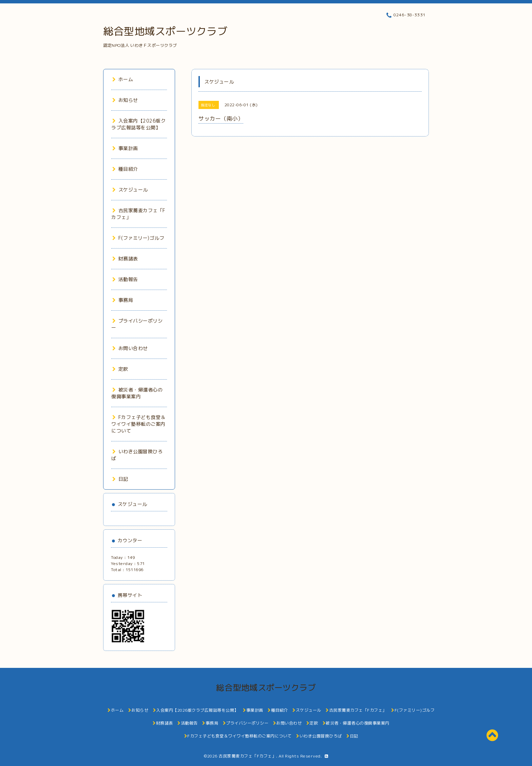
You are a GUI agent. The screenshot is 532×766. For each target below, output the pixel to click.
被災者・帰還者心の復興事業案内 (137, 393)
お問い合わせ (130, 348)
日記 (120, 479)
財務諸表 (125, 259)
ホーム (123, 79)
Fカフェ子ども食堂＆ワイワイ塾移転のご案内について (138, 424)
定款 (120, 369)
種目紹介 (125, 169)
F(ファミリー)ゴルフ (138, 238)
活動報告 (125, 279)
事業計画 (125, 148)
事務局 (123, 300)
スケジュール (130, 190)
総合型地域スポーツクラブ (165, 31)
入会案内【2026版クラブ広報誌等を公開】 (138, 124)
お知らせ (125, 100)
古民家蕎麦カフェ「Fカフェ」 (247, 756)
